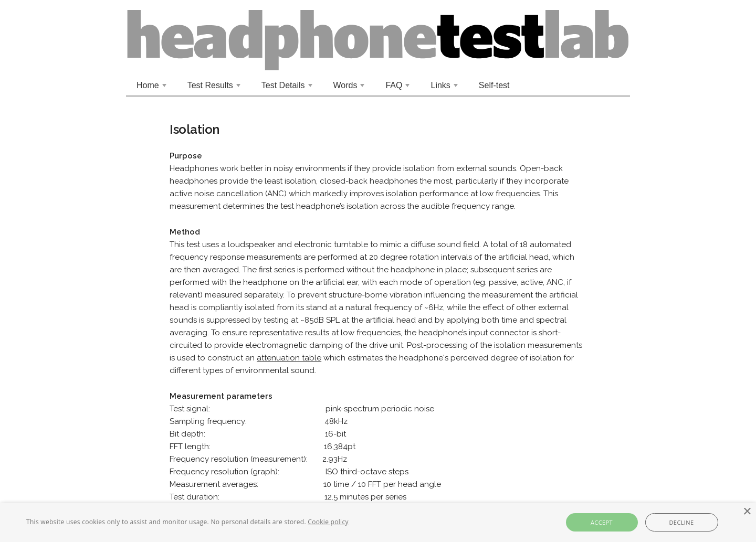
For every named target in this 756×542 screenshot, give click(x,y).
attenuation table (289, 358)
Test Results (215, 88)
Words (350, 88)
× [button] (747, 512)
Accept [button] (602, 522)
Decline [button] (681, 522)
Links (445, 88)
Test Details (288, 88)
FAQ (398, 88)
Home (153, 88)
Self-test (494, 85)
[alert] (378, 522)
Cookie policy (328, 522)
